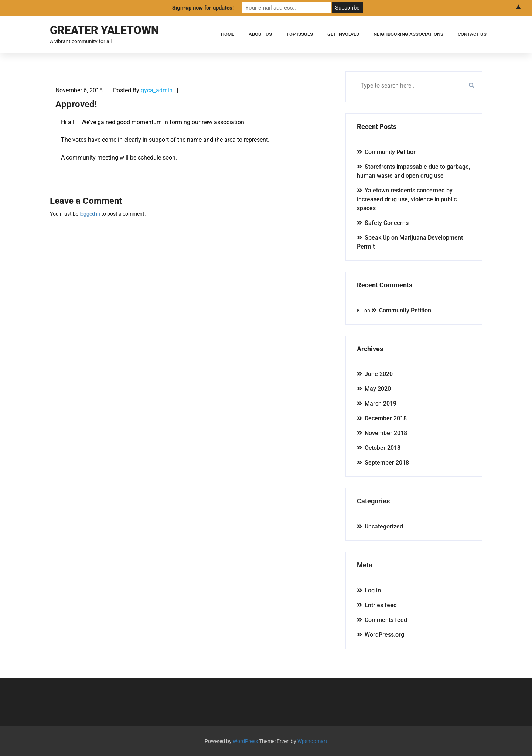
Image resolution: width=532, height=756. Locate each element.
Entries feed (381, 605)
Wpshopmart (312, 741)
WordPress (245, 741)
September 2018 (387, 463)
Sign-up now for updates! (203, 8)
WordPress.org (384, 635)
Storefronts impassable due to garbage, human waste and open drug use (414, 171)
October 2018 (383, 448)
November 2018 (386, 433)
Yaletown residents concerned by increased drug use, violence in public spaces (407, 199)
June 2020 (379, 374)
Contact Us (472, 34)
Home (228, 34)
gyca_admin (157, 90)
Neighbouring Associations (408, 34)
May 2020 (378, 389)
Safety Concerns (387, 223)
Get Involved (343, 34)
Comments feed (386, 620)
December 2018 (386, 418)
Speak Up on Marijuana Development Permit (410, 242)
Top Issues (300, 34)
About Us (260, 34)
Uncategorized (384, 526)
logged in (90, 214)
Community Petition (391, 152)
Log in (373, 590)
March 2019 (381, 403)
